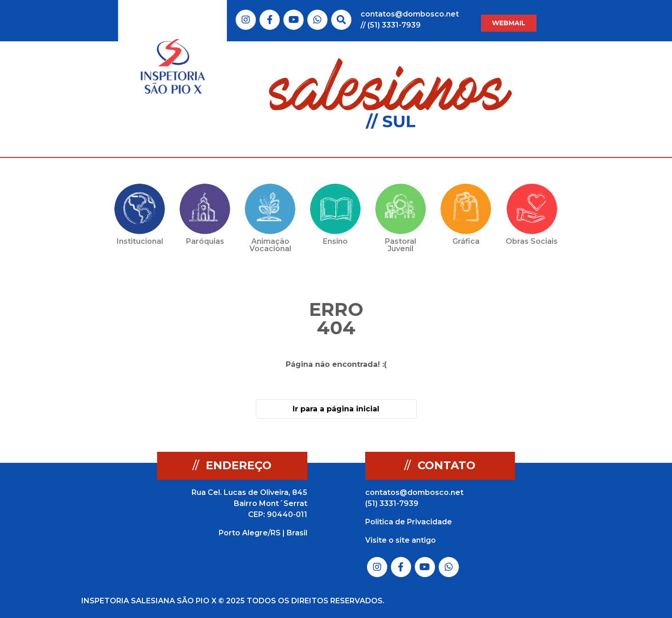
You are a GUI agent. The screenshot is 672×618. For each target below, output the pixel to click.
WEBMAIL (509, 23)
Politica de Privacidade (409, 522)
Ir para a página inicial (336, 409)
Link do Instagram (246, 20)
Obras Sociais (532, 241)
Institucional (140, 241)
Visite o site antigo (401, 540)
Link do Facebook (270, 20)
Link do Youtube (294, 20)
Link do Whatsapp (317, 20)
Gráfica (466, 241)
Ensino (335, 241)
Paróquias (205, 241)
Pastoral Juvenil (401, 245)
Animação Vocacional (270, 245)
